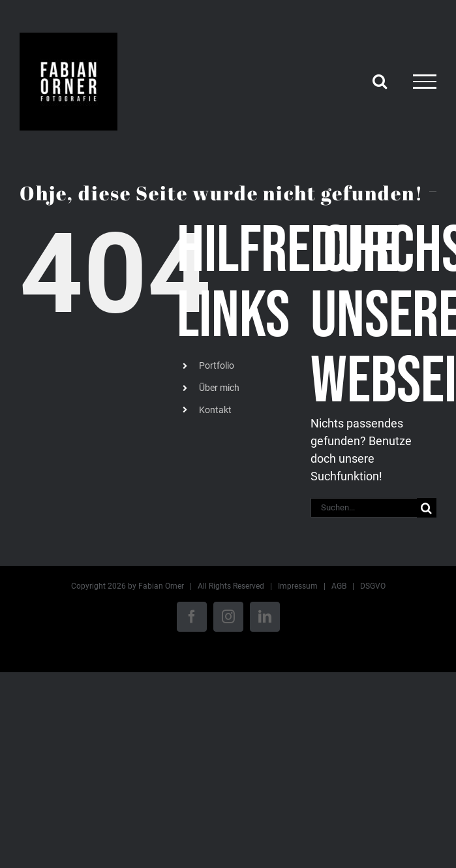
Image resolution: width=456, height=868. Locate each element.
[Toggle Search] (380, 81)
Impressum (298, 586)
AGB (339, 586)
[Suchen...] (364, 508)
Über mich (219, 388)
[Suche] (427, 508)
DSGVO (373, 586)
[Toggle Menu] (425, 82)
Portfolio (217, 365)
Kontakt (215, 410)
